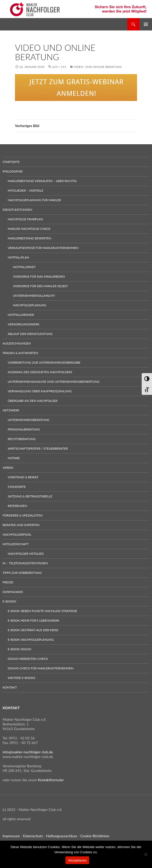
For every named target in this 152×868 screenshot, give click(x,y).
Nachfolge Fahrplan (25, 219)
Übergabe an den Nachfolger (33, 401)
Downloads (13, 592)
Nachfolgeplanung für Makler (34, 200)
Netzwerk (11, 410)
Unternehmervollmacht (34, 296)
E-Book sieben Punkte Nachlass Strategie (42, 611)
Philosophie (13, 171)
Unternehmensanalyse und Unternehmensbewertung (54, 382)
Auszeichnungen (17, 343)
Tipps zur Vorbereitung (22, 573)
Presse (8, 582)
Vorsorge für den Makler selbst (40, 286)
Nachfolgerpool (17, 534)
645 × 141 (59, 67)
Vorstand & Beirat (23, 477)
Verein (8, 468)
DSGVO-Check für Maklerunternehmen (41, 668)
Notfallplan (18, 257)
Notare (14, 458)
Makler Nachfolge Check (29, 229)
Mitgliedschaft (16, 544)
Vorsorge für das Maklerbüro (39, 276)
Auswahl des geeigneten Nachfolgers (40, 372)
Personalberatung (24, 429)
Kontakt (10, 687)
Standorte (17, 487)
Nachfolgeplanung (29, 305)
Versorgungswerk (24, 324)
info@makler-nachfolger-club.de (28, 752)
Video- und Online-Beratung (98, 67)
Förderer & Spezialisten (23, 515)
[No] (146, 854)
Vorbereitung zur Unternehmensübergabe (44, 362)
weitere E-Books (22, 678)
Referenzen (17, 506)
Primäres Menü (146, 24)
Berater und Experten (21, 525)
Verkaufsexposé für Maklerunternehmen (43, 248)
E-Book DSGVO (19, 649)
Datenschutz (33, 836)
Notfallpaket (24, 267)
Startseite (11, 162)
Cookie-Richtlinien (95, 836)
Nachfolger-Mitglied (26, 554)
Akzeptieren (77, 860)
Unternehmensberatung (29, 420)
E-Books (9, 601)
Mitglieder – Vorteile (26, 190)
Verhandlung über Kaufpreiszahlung (40, 391)
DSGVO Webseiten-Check (28, 659)
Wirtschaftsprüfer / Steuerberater (38, 448)
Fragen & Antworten (20, 353)
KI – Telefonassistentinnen (25, 563)
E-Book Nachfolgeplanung (31, 640)
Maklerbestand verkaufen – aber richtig (42, 181)
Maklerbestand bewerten (29, 238)
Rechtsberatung (22, 439)
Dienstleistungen (17, 210)
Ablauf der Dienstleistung (30, 334)
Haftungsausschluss (62, 836)
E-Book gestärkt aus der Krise (33, 630)
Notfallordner (21, 315)
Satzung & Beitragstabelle (30, 496)
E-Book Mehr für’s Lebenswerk (34, 620)
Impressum (11, 836)
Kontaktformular (51, 780)
